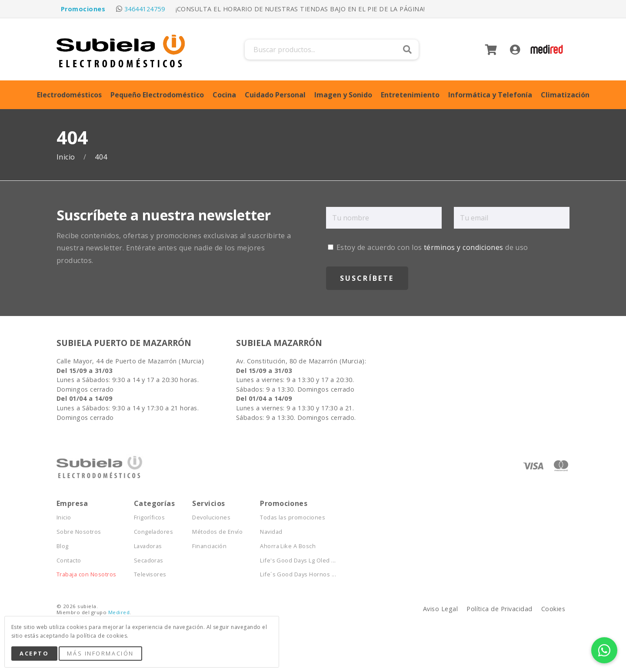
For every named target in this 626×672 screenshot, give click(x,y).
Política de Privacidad (499, 609)
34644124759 (145, 9)
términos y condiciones (464, 247)
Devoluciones (211, 517)
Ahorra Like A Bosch (288, 546)
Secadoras (149, 561)
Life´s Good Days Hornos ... (298, 574)
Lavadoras (148, 546)
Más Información (100, 653)
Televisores (150, 574)
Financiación (209, 546)
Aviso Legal (440, 609)
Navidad (271, 532)
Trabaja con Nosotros (87, 574)
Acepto (34, 653)
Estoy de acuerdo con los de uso (428, 247)
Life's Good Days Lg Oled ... (298, 561)
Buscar (407, 50)
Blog (63, 546)
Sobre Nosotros (79, 532)
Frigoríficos (150, 517)
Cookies (553, 609)
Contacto (69, 561)
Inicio (67, 157)
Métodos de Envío (217, 532)
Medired (119, 612)
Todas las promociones (293, 517)
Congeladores (154, 532)
